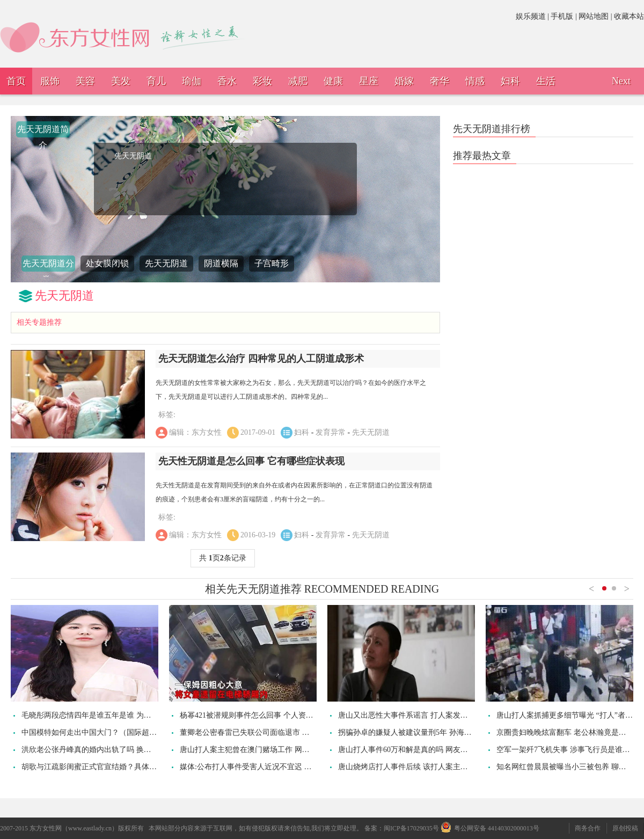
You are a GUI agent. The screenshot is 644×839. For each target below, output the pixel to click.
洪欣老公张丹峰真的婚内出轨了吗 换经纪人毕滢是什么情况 (120, 750)
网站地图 (594, 16)
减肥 (298, 81)
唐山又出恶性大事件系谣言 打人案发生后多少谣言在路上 (433, 715)
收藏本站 (629, 16)
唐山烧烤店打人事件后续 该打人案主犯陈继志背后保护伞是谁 (441, 767)
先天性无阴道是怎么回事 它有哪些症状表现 (251, 461)
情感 (475, 81)
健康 (333, 81)
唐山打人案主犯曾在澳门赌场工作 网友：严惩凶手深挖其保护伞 (286, 750)
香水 (227, 81)
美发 (121, 81)
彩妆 (262, 81)
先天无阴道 (166, 263)
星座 (369, 81)
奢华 (440, 81)
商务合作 (588, 828)
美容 (85, 81)
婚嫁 (404, 81)
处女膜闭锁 (107, 263)
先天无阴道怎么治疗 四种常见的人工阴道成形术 (261, 359)
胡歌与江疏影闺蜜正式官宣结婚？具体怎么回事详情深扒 (115, 767)
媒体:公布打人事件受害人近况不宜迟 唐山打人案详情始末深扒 (283, 767)
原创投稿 (625, 828)
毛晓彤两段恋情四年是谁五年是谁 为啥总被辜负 (101, 715)
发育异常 (331, 432)
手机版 (562, 16)
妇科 (510, 81)
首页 (16, 81)
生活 (546, 81)
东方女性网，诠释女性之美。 (126, 33)
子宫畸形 (272, 263)
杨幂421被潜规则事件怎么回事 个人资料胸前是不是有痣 (273, 715)
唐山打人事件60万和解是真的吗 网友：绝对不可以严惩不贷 (437, 750)
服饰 (50, 81)
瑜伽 (192, 81)
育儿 (156, 81)
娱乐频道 (531, 16)
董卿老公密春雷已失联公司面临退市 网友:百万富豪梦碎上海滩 (283, 732)
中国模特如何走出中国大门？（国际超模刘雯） (100, 732)
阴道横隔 (221, 263)
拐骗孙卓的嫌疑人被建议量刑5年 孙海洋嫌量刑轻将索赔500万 (441, 732)
